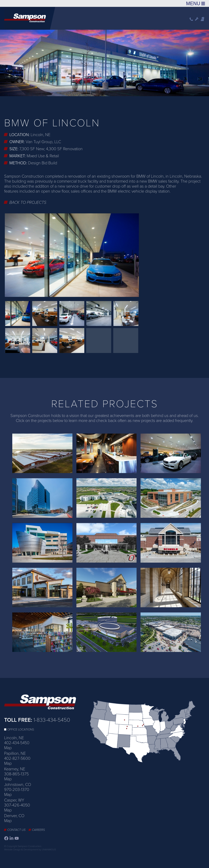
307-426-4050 (17, 805)
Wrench (197, 19)
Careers (38, 830)
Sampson (203, 19)
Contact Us (16, 830)
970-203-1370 (17, 790)
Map (8, 748)
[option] (104, 62)
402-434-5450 (17, 743)
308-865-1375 (16, 774)
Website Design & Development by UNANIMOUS (30, 850)
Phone (191, 19)
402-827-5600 (17, 759)
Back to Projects (28, 203)
